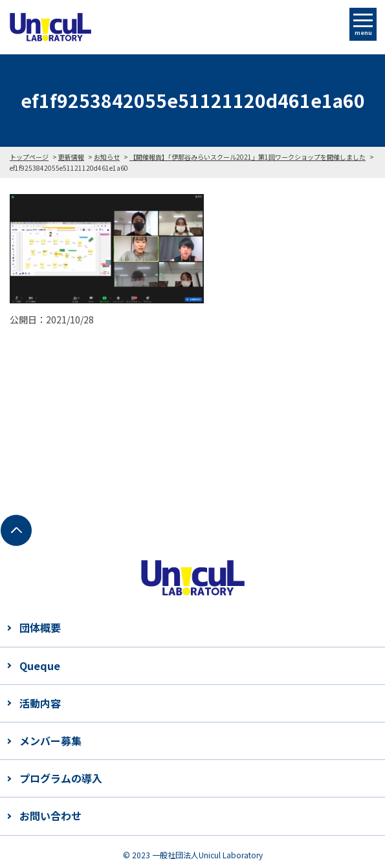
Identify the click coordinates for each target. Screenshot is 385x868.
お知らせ (107, 157)
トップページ (29, 157)
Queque (40, 666)
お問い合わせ (50, 816)
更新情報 (71, 157)
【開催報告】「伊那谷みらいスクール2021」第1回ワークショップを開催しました (247, 157)
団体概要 (40, 627)
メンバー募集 (50, 741)
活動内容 (40, 703)
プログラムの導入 (61, 778)
